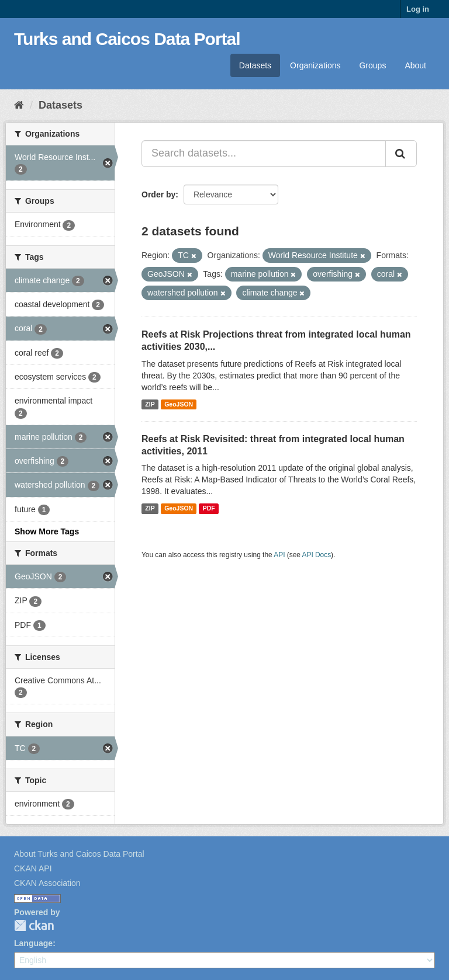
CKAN (34, 925)
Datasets (255, 65)
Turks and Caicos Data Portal (127, 39)
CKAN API (33, 868)
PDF (209, 508)
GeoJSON (179, 404)
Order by (158, 194)
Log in (418, 9)
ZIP (150, 404)
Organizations (315, 65)
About (415, 65)
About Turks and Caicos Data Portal (79, 854)
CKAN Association (47, 883)
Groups (372, 65)
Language (33, 943)
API (279, 555)
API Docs (317, 555)
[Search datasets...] (264, 154)
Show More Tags (47, 531)
